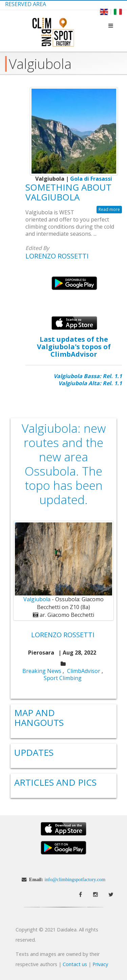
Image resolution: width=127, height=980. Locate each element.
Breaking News (42, 671)
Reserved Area (26, 4)
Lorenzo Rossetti (57, 256)
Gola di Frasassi (91, 179)
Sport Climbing (63, 678)
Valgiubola (37, 599)
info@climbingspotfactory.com (75, 879)
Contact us (75, 964)
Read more (109, 209)
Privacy (100, 964)
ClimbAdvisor (84, 671)
